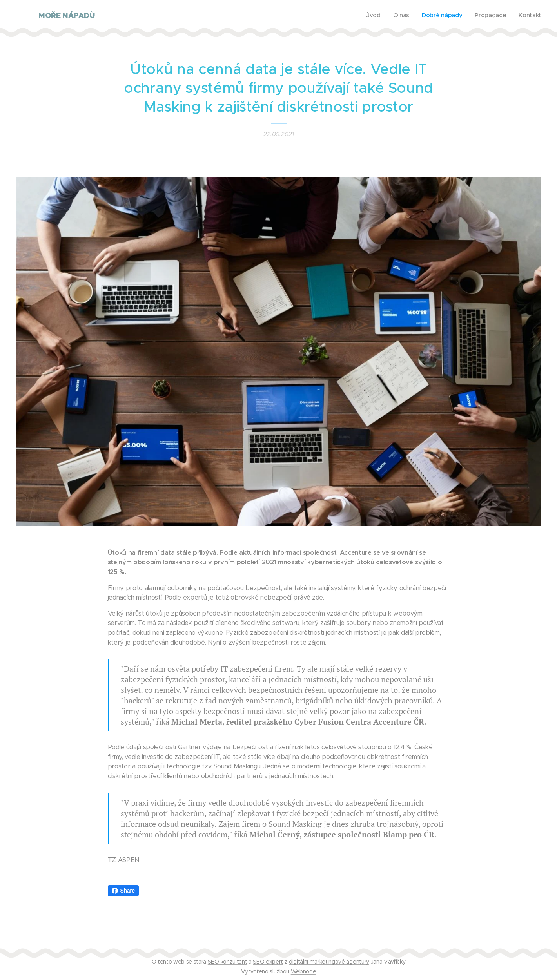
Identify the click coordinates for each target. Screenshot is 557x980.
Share (123, 891)
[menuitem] (493, 16)
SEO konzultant (227, 962)
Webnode (304, 971)
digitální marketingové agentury (329, 962)
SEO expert (268, 962)
